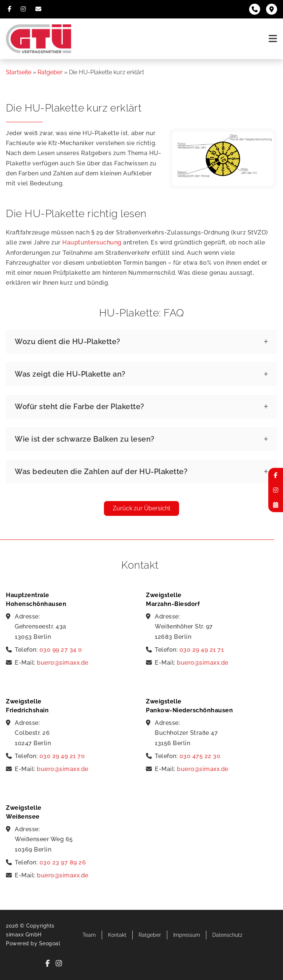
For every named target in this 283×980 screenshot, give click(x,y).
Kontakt (117, 935)
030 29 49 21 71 (202, 650)
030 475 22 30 (200, 756)
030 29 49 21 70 (62, 756)
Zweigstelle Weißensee (24, 812)
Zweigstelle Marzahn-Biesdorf (173, 599)
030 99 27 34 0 (61, 650)
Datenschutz (227, 935)
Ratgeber (50, 72)
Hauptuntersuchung (92, 242)
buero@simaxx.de (63, 663)
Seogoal (50, 943)
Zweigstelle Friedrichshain (27, 706)
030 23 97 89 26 (63, 862)
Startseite (19, 72)
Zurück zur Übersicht (141, 508)
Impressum (187, 935)
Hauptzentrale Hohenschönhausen (36, 599)
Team (89, 935)
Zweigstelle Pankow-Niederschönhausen (189, 706)
